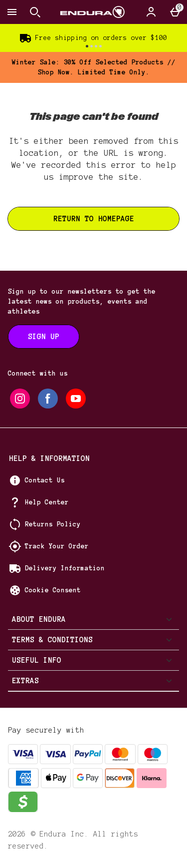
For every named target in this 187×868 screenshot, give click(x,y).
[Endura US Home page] (93, 12)
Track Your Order (57, 546)
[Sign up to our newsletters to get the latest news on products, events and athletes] (44, 337)
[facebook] (48, 399)
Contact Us (45, 480)
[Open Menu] (12, 12)
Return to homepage (94, 219)
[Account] (151, 12)
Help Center (47, 502)
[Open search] (35, 12)
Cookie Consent (53, 590)
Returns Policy (53, 524)
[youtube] (76, 399)
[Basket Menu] (175, 12)
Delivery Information (65, 568)
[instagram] (20, 399)
